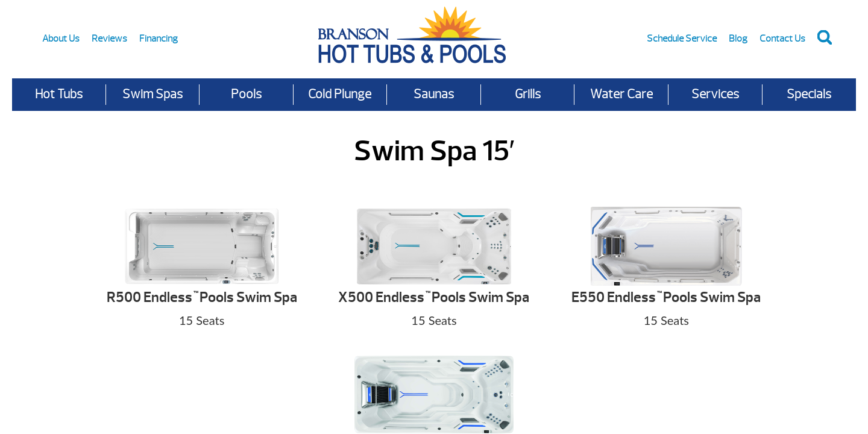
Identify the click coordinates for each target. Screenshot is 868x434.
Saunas (434, 94)
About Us (61, 39)
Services (715, 94)
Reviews (109, 39)
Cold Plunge (340, 94)
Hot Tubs (59, 94)
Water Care (621, 94)
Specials (809, 94)
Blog (738, 39)
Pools (246, 94)
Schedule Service (682, 39)
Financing (159, 39)
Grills (528, 94)
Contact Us (782, 39)
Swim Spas (153, 94)
